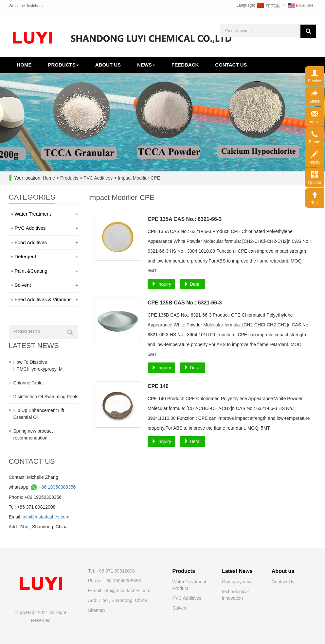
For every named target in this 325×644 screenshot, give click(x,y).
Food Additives (47, 242)
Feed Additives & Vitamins (47, 299)
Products (63, 65)
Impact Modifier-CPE (138, 178)
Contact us (231, 65)
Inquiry (161, 284)
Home (24, 65)
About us (108, 65)
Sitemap (96, 610)
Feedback (185, 65)
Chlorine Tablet (29, 383)
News (146, 65)
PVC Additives (98, 178)
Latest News (237, 571)
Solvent (47, 285)
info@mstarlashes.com (46, 517)
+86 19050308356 (53, 487)
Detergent (47, 256)
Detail (193, 284)
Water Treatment (47, 214)
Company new (237, 582)
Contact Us (283, 582)
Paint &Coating (47, 271)
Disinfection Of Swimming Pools (46, 397)
